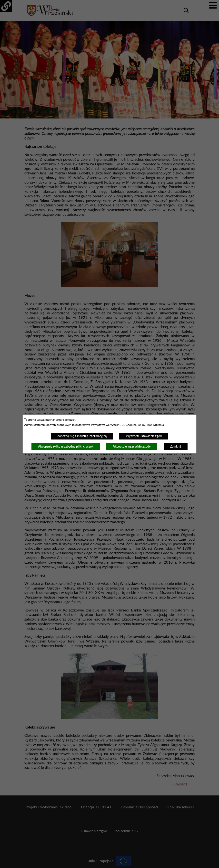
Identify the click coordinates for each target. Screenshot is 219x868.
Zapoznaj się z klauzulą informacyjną (82, 436)
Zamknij (175, 447)
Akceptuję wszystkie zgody (132, 446)
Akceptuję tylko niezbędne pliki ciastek (66, 446)
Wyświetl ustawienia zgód (144, 436)
